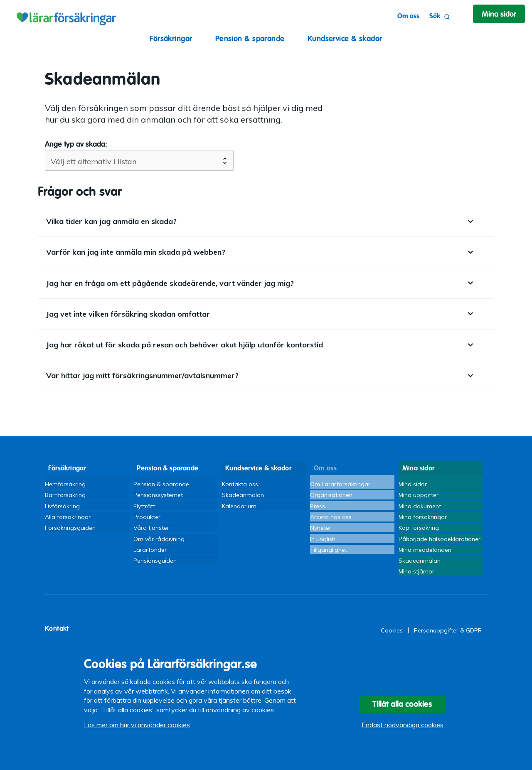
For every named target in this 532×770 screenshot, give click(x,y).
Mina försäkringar (423, 518)
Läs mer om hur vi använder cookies (137, 731)
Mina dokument (420, 506)
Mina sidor (413, 481)
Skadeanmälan (243, 493)
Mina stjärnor (416, 579)
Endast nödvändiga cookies (403, 731)
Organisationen (331, 493)
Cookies (392, 640)
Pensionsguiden (155, 567)
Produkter (147, 518)
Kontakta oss (240, 481)
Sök (431, 17)
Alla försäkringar (68, 518)
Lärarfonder (150, 555)
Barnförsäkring (65, 493)
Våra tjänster (151, 530)
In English (323, 542)
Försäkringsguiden (70, 530)
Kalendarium (239, 506)
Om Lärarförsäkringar (340, 481)
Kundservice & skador (345, 38)
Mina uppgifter (419, 493)
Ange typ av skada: (76, 144)
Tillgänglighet (329, 555)
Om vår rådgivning (159, 542)
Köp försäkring (419, 530)
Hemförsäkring (65, 481)
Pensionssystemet (158, 493)
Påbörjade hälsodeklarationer (440, 542)
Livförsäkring (62, 506)
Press (318, 506)
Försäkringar (171, 38)
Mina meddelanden (425, 555)
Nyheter (321, 530)
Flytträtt (144, 506)
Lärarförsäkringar (65, 17)
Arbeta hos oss (331, 518)
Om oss (400, 16)
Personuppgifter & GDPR (448, 640)
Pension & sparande (250, 38)
